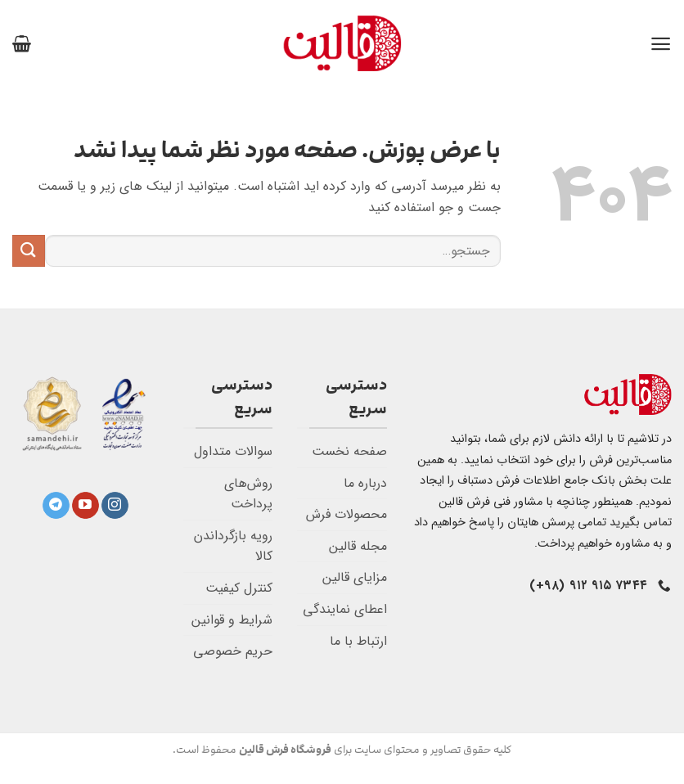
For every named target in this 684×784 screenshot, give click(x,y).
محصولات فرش (346, 514)
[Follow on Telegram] (56, 506)
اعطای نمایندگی (345, 609)
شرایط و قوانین (232, 620)
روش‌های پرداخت (248, 494)
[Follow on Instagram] (115, 506)
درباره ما (365, 483)
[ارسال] (29, 251)
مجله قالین (358, 546)
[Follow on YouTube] (85, 506)
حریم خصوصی (233, 651)
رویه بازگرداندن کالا (233, 546)
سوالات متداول (233, 451)
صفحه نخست (349, 451)
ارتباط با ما (358, 641)
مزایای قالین (355, 577)
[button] (661, 44)
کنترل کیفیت (239, 588)
